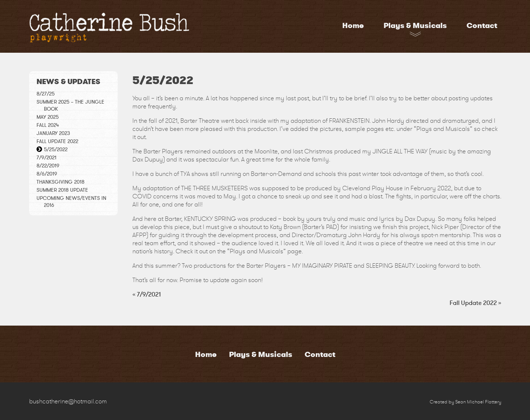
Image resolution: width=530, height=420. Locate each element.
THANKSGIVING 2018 (60, 182)
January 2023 (53, 133)
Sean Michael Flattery (478, 402)
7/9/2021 (46, 158)
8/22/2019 (48, 166)
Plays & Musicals (415, 26)
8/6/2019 (47, 174)
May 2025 (48, 117)
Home (353, 26)
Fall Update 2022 (57, 141)
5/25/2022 (56, 150)
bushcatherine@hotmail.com (68, 401)
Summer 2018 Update (62, 190)
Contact (482, 26)
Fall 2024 (48, 125)
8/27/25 (46, 94)
